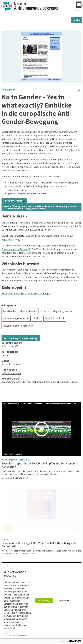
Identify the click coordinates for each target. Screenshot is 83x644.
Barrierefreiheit (29, 311)
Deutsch (17, 230)
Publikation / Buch (11, 373)
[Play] (42, 429)
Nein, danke (64, 600)
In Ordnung (44, 600)
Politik (37, 318)
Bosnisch (45, 230)
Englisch (29, 230)
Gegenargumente (63, 311)
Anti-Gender (10, 311)
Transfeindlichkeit (55, 318)
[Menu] (79, 5)
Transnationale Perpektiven (18, 326)
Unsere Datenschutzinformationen (15, 634)
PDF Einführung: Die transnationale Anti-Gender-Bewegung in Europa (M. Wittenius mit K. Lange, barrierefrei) (41, 207)
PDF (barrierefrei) (13, 201)
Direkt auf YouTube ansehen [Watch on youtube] (12, 454)
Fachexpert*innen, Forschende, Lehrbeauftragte (26, 293)
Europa (45, 311)
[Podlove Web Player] (41, 510)
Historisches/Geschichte (16, 318)
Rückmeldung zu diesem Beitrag (21, 338)
